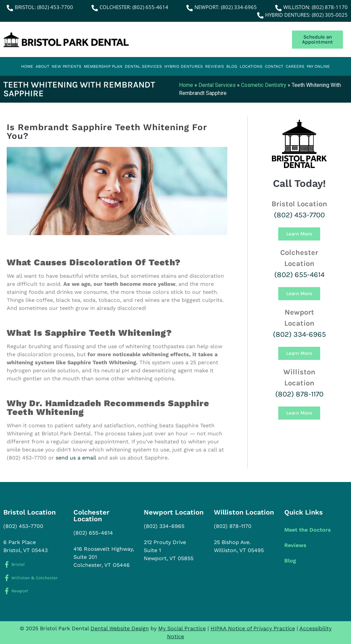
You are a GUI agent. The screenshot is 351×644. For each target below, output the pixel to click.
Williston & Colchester (35, 578)
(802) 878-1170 (299, 394)
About (42, 66)
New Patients (67, 66)
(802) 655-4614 (299, 275)
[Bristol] (7, 564)
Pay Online (318, 66)
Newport (20, 591)
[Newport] (7, 591)
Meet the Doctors (308, 530)
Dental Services (143, 66)
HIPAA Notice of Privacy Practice (253, 628)
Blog (232, 66)
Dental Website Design (120, 628)
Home (27, 66)
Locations (251, 66)
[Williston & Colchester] (7, 578)
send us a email (76, 458)
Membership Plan (103, 66)
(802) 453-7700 (299, 215)
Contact (274, 66)
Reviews (215, 66)
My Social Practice (182, 628)
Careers (295, 66)
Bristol (18, 564)
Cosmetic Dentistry (264, 85)
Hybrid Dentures (184, 66)
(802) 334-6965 (299, 334)
